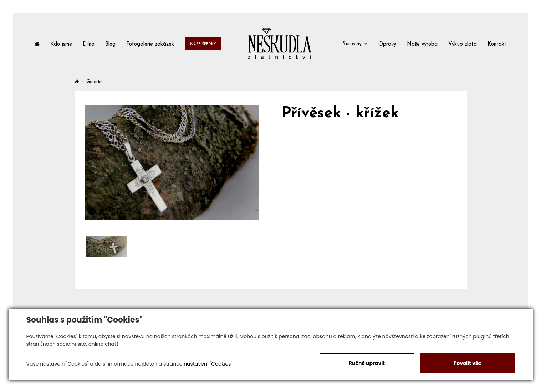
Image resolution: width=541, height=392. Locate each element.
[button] (355, 43)
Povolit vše (467, 363)
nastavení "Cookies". (208, 364)
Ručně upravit (367, 363)
